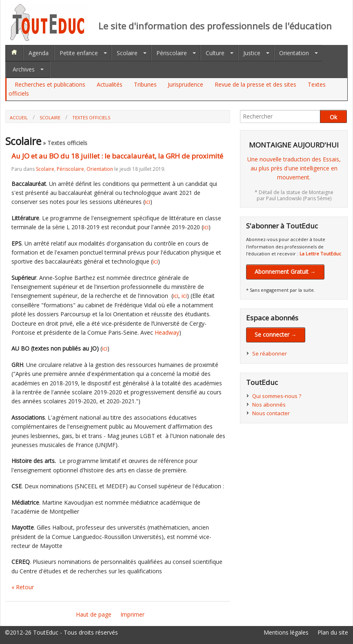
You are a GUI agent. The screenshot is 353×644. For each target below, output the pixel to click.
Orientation (294, 53)
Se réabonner (270, 353)
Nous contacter (271, 413)
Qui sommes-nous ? (277, 396)
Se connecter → (276, 334)
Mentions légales (286, 632)
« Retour (23, 587)
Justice (252, 53)
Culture (215, 53)
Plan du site (333, 632)
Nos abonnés (269, 405)
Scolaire (127, 53)
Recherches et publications (50, 84)
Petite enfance (79, 53)
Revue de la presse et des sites (255, 84)
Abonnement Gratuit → (285, 272)
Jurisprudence (185, 84)
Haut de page (94, 614)
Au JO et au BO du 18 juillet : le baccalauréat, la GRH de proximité (117, 156)
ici (148, 202)
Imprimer (132, 614)
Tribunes (145, 84)
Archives (24, 69)
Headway (167, 332)
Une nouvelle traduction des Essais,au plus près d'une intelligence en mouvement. (294, 168)
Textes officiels (91, 117)
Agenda (39, 53)
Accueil (19, 117)
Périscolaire (172, 53)
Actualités (110, 84)
